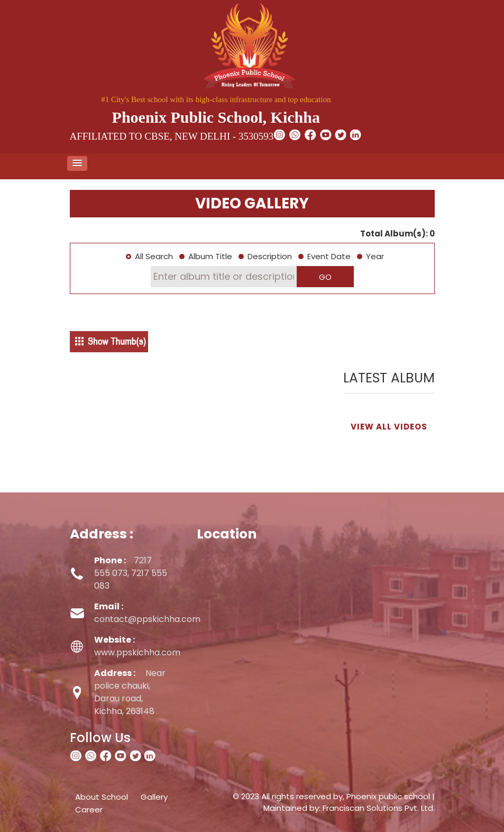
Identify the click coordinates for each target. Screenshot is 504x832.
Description (270, 256)
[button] (77, 163)
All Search (154, 256)
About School (102, 797)
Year (375, 256)
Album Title (210, 256)
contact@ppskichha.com (147, 613)
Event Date (329, 256)
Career (89, 810)
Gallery (154, 797)
